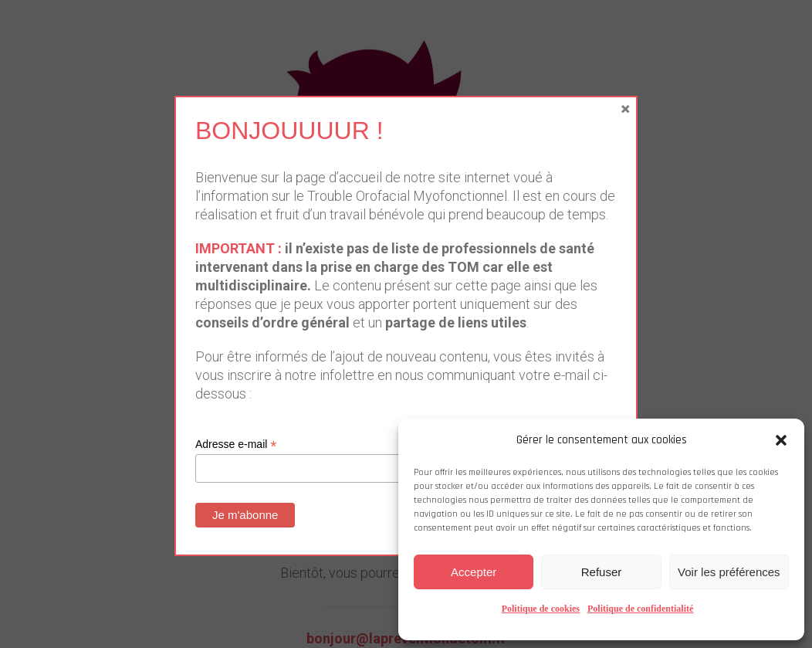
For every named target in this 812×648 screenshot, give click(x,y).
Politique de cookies (541, 609)
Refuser (602, 572)
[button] (781, 440)
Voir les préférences (729, 572)
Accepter (474, 572)
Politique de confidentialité (640, 609)
